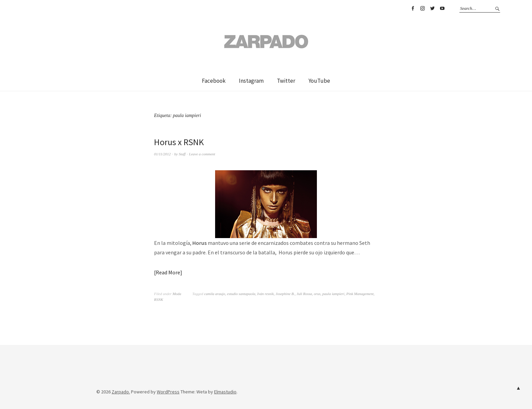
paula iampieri (333, 294)
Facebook (413, 8)
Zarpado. (121, 392)
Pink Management (360, 294)
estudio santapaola (241, 294)
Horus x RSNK (179, 142)
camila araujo (215, 294)
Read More (168, 272)
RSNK (159, 299)
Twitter (432, 8)
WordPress (168, 392)
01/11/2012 (162, 154)
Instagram (422, 8)
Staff (182, 154)
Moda (177, 294)
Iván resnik (265, 294)
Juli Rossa (304, 294)
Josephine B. (285, 294)
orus (317, 294)
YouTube (442, 8)
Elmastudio (225, 392)
